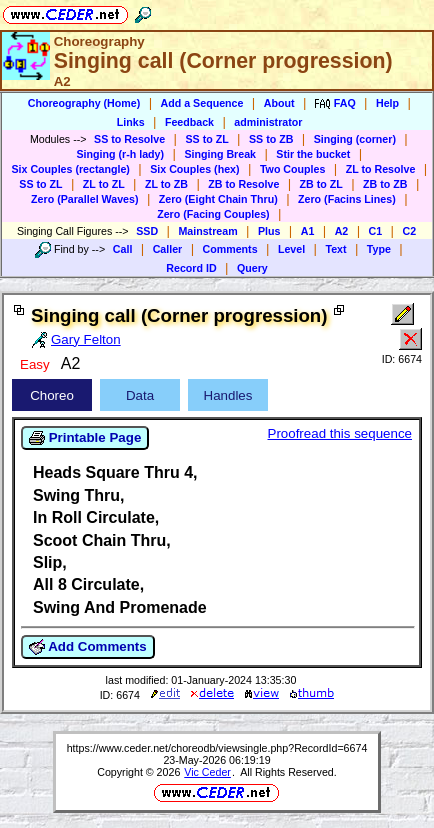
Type (379, 249)
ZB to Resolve (243, 184)
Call (123, 249)
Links (131, 122)
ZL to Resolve (381, 169)
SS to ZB (271, 139)
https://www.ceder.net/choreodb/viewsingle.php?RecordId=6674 (217, 748)
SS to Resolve (129, 139)
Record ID (191, 268)
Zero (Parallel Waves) (84, 199)
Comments (230, 249)
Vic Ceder (207, 772)
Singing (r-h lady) (120, 154)
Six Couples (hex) (194, 169)
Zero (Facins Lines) (347, 199)
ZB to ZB (385, 184)
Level (291, 249)
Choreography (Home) (84, 103)
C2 (409, 231)
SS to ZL (206, 139)
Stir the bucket (313, 154)
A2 (342, 231)
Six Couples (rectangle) (70, 169)
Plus (269, 231)
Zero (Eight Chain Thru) (218, 199)
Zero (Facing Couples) (213, 214)
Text (335, 249)
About (279, 103)
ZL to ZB (166, 184)
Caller (168, 249)
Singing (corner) (355, 139)
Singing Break (220, 154)
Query (252, 268)
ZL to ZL (104, 184)
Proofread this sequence (340, 433)
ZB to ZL (321, 184)
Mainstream (207, 231)
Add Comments (88, 647)
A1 (308, 231)
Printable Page (85, 438)
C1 (376, 231)
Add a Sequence (202, 103)
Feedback (189, 122)
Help (387, 103)
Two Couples (293, 169)
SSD (147, 231)
